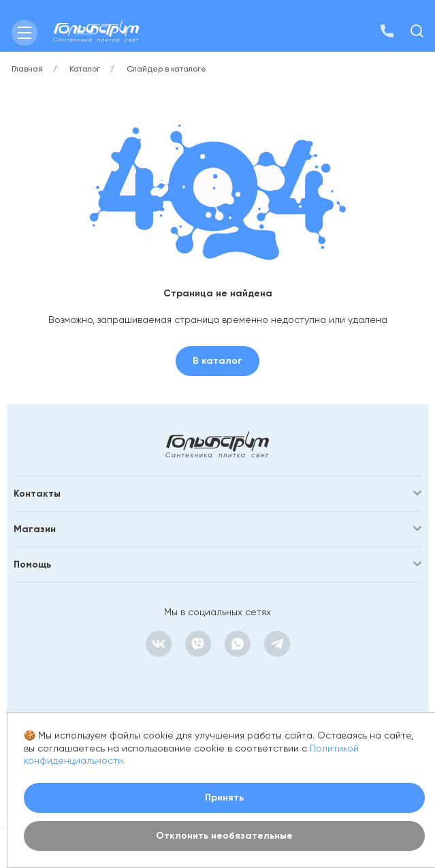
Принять (224, 797)
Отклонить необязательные (224, 836)
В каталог (218, 361)
